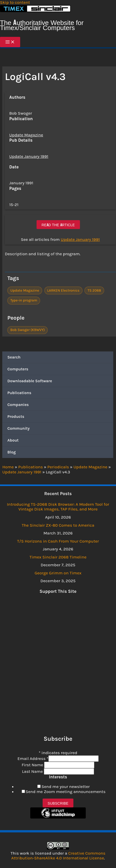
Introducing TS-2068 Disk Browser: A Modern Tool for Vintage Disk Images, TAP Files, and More (58, 507)
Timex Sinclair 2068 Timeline (58, 557)
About (13, 440)
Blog (11, 452)
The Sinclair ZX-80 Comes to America (58, 525)
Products (16, 416)
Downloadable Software (30, 381)
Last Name (33, 771)
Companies (18, 405)
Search (14, 357)
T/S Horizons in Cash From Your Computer (58, 541)
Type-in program (24, 300)
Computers (18, 369)
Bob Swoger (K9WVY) (28, 330)
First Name (33, 765)
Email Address (33, 758)
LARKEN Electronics (63, 290)
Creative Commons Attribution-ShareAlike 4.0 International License (58, 856)
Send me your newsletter (65, 786)
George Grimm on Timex (58, 573)
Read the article (58, 225)
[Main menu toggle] (10, 42)
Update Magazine (26, 135)
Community (18, 428)
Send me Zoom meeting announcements (66, 792)
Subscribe (58, 803)
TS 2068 (94, 290)
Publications (19, 393)
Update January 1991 (29, 156)
